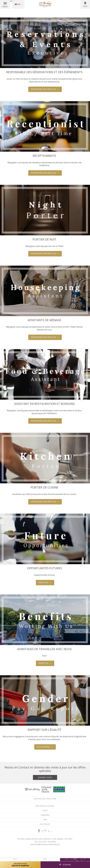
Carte (85, 4)
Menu (5, 6)
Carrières (45, 815)
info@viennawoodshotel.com (48, 844)
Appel (15, 859)
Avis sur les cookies (45, 806)
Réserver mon (20, 865)
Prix (45, 820)
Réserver (67, 865)
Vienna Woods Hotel (45, 4)
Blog (45, 810)
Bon (75, 860)
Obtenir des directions (45, 799)
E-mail (45, 859)
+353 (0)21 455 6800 (47, 842)
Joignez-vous (45, 777)
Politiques (45, 824)
